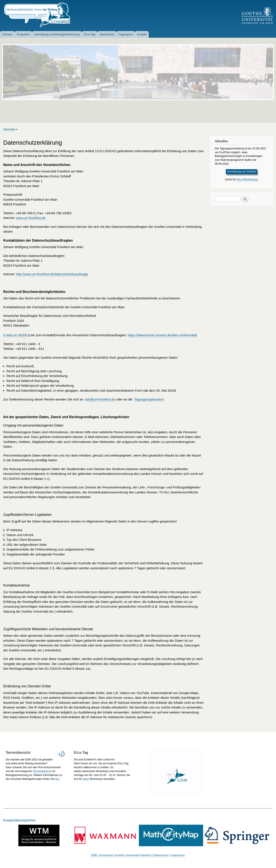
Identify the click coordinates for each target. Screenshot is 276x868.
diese (86, 779)
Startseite (9, 129)
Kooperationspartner (20, 820)
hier (57, 779)
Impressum (178, 855)
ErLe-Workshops (247, 179)
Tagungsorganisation (149, 399)
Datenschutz (161, 855)
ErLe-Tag (90, 34)
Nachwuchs (107, 34)
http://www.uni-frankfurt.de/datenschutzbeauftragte (52, 274)
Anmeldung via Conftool (241, 171)
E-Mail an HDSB (15, 335)
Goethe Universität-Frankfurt (133, 855)
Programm (23, 34)
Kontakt (142, 34)
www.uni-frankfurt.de (31, 218)
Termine (7, 34)
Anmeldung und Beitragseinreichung (57, 34)
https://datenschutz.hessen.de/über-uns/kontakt (162, 335)
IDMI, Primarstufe (102, 855)
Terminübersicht (42, 771)
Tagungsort (126, 34)
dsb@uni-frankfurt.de (100, 399)
